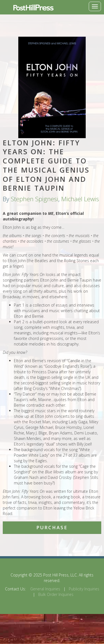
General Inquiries (45, 589)
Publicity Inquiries (84, 589)
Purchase (52, 527)
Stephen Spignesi (35, 199)
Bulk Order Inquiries (56, 594)
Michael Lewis (80, 199)
